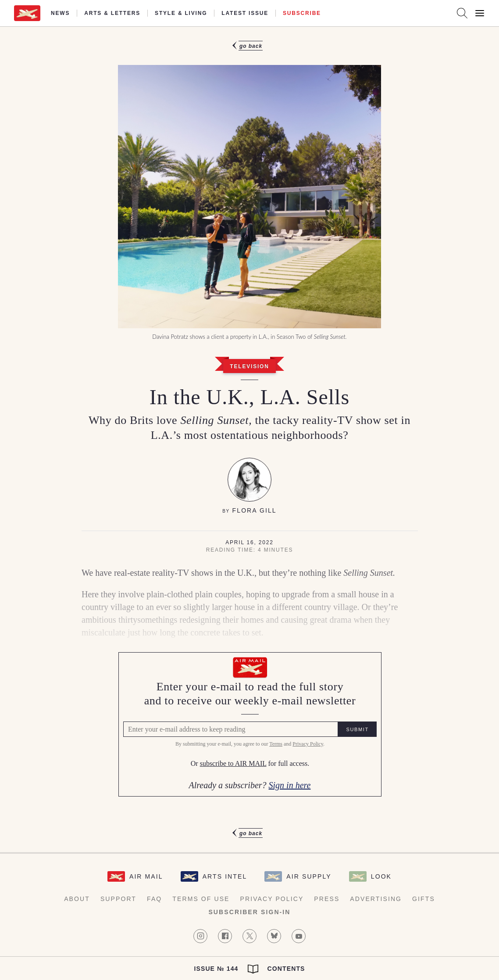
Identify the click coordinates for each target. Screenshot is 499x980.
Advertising (376, 899)
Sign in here (289, 785)
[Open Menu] (480, 13)
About (77, 899)
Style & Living (181, 13)
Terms (275, 744)
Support (118, 899)
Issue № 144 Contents (249, 969)
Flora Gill (255, 510)
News (60, 13)
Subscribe (302, 13)
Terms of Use (201, 899)
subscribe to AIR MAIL (233, 764)
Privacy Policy (307, 744)
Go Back (251, 46)
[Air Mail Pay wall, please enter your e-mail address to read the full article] (249, 724)
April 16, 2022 (249, 542)
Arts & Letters (112, 13)
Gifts (424, 899)
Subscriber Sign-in (249, 912)
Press (327, 899)
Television (249, 366)
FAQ (154, 899)
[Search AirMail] (462, 13)
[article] (249, 440)
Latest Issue (245, 13)
